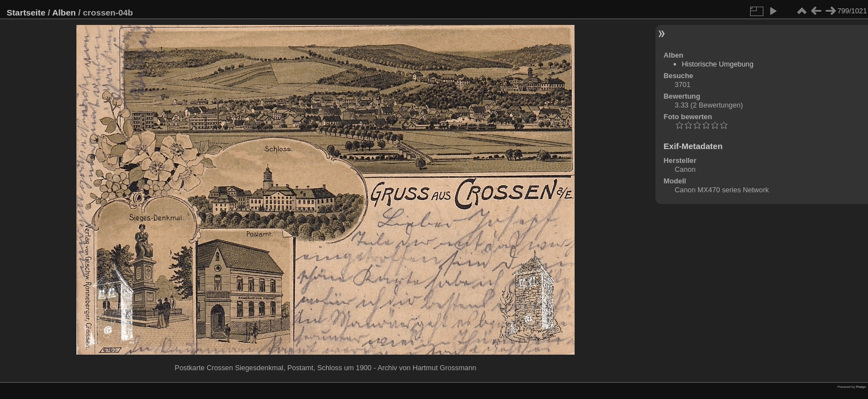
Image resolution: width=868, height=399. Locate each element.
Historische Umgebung (718, 64)
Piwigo (861, 387)
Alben (64, 12)
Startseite (26, 12)
